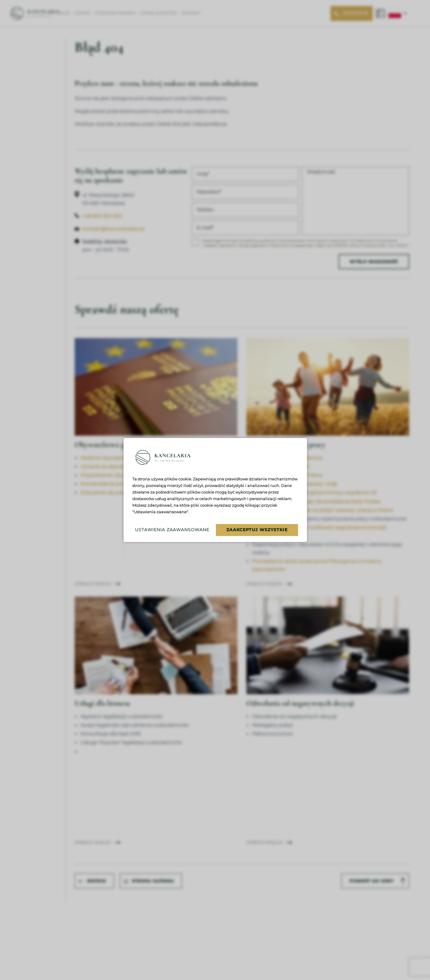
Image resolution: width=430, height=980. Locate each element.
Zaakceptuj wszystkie (257, 530)
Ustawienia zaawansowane (170, 530)
